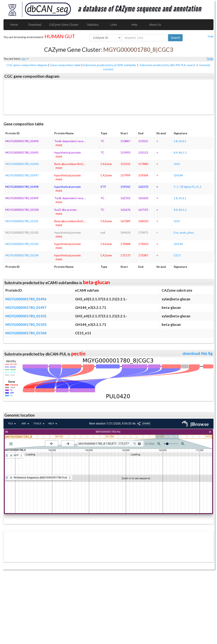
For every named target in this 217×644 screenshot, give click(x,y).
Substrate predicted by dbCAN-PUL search (168, 65)
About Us (155, 25)
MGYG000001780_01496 (22, 164)
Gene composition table (65, 65)
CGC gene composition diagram (27, 65)
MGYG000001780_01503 (22, 244)
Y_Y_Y (178, 187)
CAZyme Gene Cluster (64, 25)
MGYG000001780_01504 (22, 255)
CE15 (177, 255)
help (211, 36)
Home (14, 25)
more (59, 145)
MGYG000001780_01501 (22, 221)
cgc (24, 59)
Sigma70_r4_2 (192, 187)
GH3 (177, 164)
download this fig (198, 353)
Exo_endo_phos (184, 232)
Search (175, 38)
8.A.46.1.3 (180, 152)
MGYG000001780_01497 (22, 175)
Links (114, 25)
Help (134, 25)
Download (35, 25)
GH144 (178, 175)
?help (210, 59)
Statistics (93, 25)
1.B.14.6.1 (180, 141)
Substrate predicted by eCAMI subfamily (110, 65)
